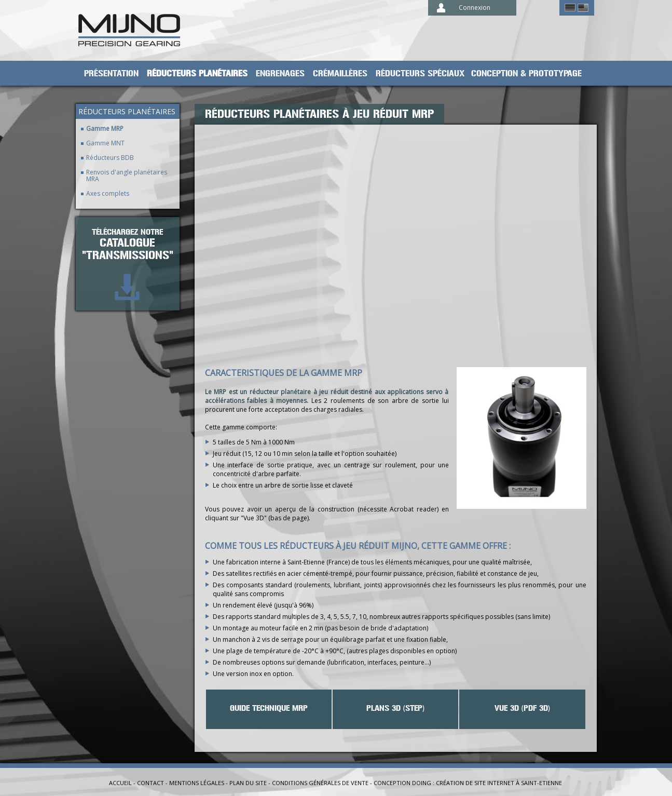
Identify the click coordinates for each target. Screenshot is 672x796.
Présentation (111, 74)
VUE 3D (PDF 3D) (522, 708)
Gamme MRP (105, 129)
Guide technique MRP (269, 708)
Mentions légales (197, 783)
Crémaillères (340, 74)
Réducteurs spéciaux (420, 74)
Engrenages (280, 74)
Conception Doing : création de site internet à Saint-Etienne (468, 783)
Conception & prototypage (526, 74)
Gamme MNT (105, 143)
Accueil (120, 783)
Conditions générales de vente (320, 783)
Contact (150, 783)
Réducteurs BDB (110, 158)
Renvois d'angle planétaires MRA (127, 176)
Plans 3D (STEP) (395, 708)
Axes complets (108, 193)
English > (583, 8)
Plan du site (248, 783)
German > (570, 8)
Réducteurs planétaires (197, 74)
